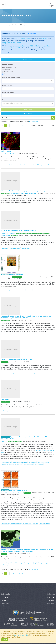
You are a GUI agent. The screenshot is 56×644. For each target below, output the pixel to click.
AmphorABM (5, 399)
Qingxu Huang (5, 233)
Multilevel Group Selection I (20, 490)
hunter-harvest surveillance (40, 290)
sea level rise (5, 373)
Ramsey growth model (43, 462)
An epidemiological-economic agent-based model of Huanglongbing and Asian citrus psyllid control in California (26, 317)
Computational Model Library (11, 43)
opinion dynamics (28, 464)
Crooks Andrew (5, 154)
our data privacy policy (21, 635)
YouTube (51, 598)
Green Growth (32, 462)
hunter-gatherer (29, 563)
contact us (44, 39)
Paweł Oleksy (25, 193)
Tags (4, 100)
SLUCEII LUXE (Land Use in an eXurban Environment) (19, 231)
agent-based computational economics (12, 464)
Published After (8, 86)
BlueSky (52, 601)
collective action (27, 524)
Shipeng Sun (20, 233)
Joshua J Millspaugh (28, 277)
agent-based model (47, 165)
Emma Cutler (5, 362)
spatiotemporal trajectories (9, 165)
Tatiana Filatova (46, 233)
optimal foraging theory (41, 563)
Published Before (8, 93)
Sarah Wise (13, 154)
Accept (5, 640)
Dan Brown (14, 235)
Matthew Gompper (6, 277)
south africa (5, 563)
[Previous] (22, 126)
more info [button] (32, 34)
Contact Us (4, 601)
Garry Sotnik (27, 493)
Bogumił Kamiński (16, 193)
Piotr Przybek (33, 193)
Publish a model (28, 60)
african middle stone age (16, 563)
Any (5, 74)
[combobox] (28, 81)
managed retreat (15, 373)
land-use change (26, 248)
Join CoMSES (5, 598)
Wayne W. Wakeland (6, 493)
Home (3, 25)
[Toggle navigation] (3, 5)
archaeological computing (8, 411)
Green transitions (6, 462)
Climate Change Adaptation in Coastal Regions (17, 359)
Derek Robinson (28, 233)
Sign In (51, 6)
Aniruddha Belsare (17, 277)
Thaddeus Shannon (18, 493)
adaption (23, 373)
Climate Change (31, 373)
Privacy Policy (5, 603)
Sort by (33, 126)
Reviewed (7, 70)
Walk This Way (6, 151)
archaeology (5, 565)
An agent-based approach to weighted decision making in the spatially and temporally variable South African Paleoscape (27, 550)
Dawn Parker (37, 233)
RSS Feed (51, 603)
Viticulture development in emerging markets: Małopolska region (24, 191)
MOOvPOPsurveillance (18, 274)
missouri (29, 290)
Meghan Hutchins (6, 235)
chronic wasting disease (8, 290)
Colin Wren (4, 554)
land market (5, 248)
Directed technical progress (20, 462)
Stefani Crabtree (6, 402)
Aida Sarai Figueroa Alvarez (15, 441)
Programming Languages (11, 77)
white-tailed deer (20, 290)
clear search (34, 122)
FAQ (2, 606)
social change (5, 524)
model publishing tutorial (23, 39)
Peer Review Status (9, 67)
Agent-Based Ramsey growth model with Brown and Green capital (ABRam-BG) (26, 438)
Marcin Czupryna (6, 193)
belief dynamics (39, 464)
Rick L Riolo (13, 233)
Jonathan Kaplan (6, 320)
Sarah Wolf (4, 441)
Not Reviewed (8, 72)
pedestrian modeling (35, 165)
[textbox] (28, 89)
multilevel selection (16, 524)
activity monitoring (23, 165)
